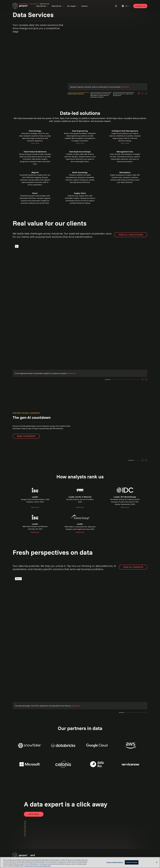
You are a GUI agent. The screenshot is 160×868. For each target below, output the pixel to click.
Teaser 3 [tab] (113, 380)
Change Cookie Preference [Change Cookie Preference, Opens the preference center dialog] (115, 862)
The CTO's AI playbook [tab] (121, 713)
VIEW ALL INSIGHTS (133, 567)
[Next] (146, 93)
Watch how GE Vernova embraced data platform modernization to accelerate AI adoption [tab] (100, 95)
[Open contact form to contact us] (34, 814)
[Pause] (139, 93)
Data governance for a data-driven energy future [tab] (123, 95)
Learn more (35, 143)
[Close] (157, 862)
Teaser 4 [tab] (131, 380)
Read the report (26, 436)
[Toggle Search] (116, 6)
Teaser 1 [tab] (108, 380)
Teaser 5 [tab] (137, 380)
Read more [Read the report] (80, 507)
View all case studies (131, 235)
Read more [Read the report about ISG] (35, 507)
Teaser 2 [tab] (137, 460)
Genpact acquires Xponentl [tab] (76, 94)
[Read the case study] (80, 310)
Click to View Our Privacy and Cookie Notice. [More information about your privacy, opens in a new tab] (38, 866)
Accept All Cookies (132, 862)
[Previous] (142, 93)
